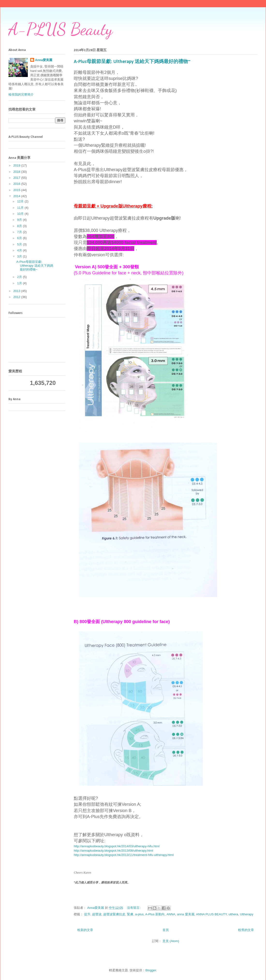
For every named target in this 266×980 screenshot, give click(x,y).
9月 (20, 220)
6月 (20, 238)
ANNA (171, 914)
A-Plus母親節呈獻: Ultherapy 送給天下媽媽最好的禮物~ (132, 62)
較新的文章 (85, 930)
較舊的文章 (246, 930)
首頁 (166, 930)
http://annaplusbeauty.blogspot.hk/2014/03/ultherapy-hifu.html (117, 846)
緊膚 (130, 914)
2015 (17, 190)
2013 (17, 291)
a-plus (139, 914)
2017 (17, 178)
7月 (20, 232)
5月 (20, 244)
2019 (17, 165)
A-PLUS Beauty (60, 29)
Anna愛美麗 (44, 60)
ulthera (233, 914)
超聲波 (97, 914)
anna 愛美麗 (186, 914)
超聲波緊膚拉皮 (114, 914)
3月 (20, 256)
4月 (20, 250)
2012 (17, 297)
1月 (20, 283)
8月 (20, 226)
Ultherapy (247, 914)
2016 (17, 184)
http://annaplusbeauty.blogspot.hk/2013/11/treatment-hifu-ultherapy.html (124, 855)
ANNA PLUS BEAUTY (211, 914)
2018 (17, 172)
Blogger (151, 970)
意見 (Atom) (171, 941)
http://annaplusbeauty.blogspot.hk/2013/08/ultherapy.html (113, 851)
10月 (21, 214)
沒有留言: (134, 908)
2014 (17, 196)
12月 (21, 201)
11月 (21, 208)
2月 (20, 277)
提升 (87, 914)
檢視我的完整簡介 (21, 94)
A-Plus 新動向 (155, 914)
